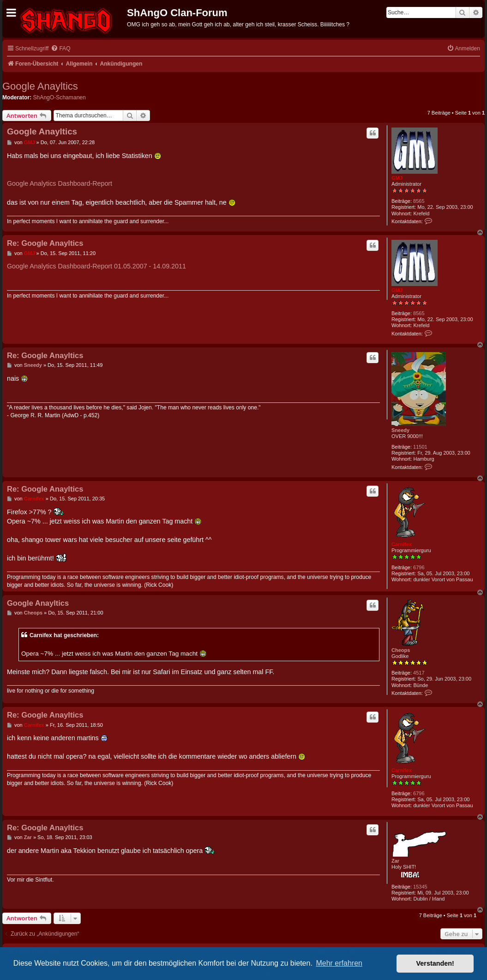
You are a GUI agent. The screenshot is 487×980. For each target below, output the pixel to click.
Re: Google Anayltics (45, 243)
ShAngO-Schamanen (60, 97)
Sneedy (400, 430)
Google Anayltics (40, 86)
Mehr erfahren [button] (339, 963)
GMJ (397, 178)
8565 (419, 201)
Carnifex (402, 544)
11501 (420, 447)
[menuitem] (60, 49)
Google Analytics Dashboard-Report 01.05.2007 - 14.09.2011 (96, 266)
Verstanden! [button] (435, 963)
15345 (420, 887)
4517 (419, 673)
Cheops (401, 650)
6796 (419, 567)
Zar (395, 861)
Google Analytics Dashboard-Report (60, 183)
